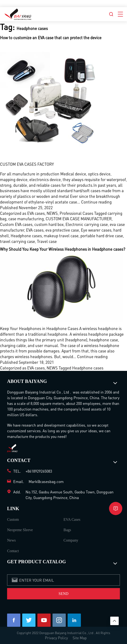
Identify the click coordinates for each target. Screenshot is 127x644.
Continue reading (96, 202)
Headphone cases (26, 236)
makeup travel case (61, 236)
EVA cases (36, 213)
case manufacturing (26, 219)
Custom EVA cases (16, 224)
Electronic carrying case (87, 224)
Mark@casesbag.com (46, 481)
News (11, 540)
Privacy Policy (56, 638)
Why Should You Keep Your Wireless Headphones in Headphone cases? (63, 249)
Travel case (47, 241)
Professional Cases (76, 213)
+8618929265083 (39, 471)
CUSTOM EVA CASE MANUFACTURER (79, 219)
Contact (13, 551)
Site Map (80, 638)
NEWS (52, 213)
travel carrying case (18, 241)
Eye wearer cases (96, 230)
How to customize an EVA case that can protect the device (51, 38)
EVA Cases (72, 519)
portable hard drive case (102, 236)
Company (71, 540)
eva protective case (62, 230)
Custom (13, 519)
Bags (67, 530)
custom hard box (49, 224)
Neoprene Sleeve (20, 530)
